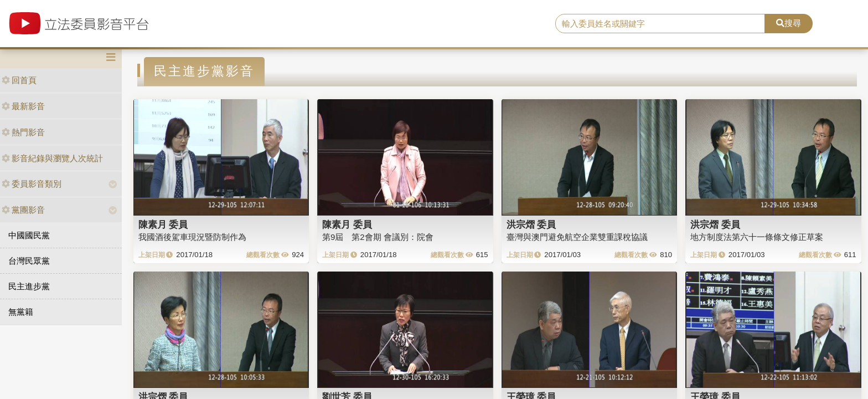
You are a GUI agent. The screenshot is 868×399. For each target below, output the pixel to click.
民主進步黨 (29, 286)
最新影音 (23, 106)
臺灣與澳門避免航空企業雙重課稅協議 (577, 237)
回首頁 (19, 80)
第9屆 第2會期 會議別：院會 (378, 237)
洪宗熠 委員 (531, 224)
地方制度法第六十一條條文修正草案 (757, 237)
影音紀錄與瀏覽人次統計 (52, 158)
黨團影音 (23, 210)
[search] (660, 24)
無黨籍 (21, 312)
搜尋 (789, 23)
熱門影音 (23, 132)
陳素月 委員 (163, 224)
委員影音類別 (32, 184)
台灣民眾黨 (29, 261)
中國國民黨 (29, 235)
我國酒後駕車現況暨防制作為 (192, 237)
